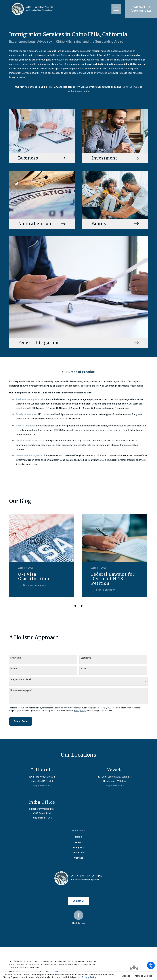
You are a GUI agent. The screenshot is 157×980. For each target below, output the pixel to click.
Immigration (79, 846)
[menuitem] (78, 835)
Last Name (86, 656)
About (78, 840)
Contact (78, 856)
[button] (151, 965)
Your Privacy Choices (46, 970)
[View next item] (82, 604)
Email (83, 667)
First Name (16, 656)
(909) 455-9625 (141, 11)
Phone (14, 667)
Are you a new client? (21, 678)
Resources (79, 851)
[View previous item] (75, 604)
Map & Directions (42, 784)
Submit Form (21, 720)
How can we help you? (21, 689)
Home (79, 835)
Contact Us (78, 899)
